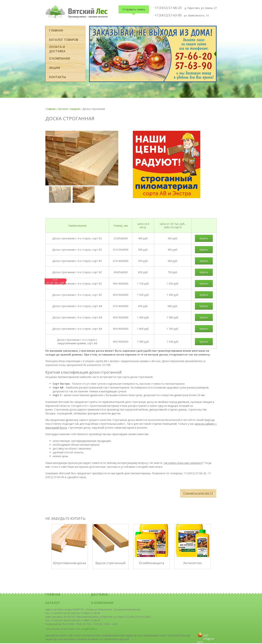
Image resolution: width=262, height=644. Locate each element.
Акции (55, 68)
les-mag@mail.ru (87, 629)
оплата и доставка (57, 49)
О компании (60, 58)
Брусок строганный (111, 563)
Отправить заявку (134, 9)
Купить (204, 238)
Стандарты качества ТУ (198, 493)
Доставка (99, 594)
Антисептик (192, 563)
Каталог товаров (64, 40)
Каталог (53, 603)
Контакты (58, 77)
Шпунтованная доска (70, 563)
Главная (56, 30)
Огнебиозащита (152, 563)
